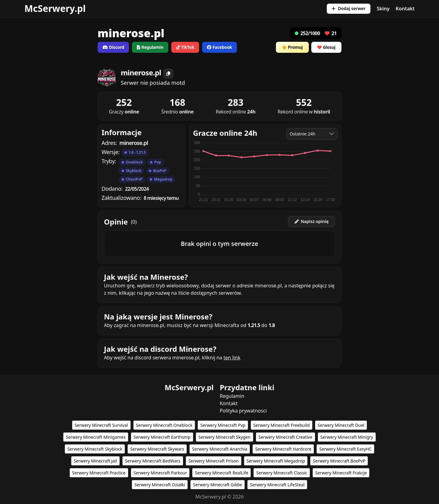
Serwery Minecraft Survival (101, 425)
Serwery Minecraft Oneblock (164, 425)
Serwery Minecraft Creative (286, 437)
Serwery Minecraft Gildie (218, 485)
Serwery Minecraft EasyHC (345, 449)
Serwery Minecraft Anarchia (220, 449)
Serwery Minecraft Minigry (347, 437)
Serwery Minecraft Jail (95, 461)
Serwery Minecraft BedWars (153, 461)
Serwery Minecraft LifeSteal (277, 485)
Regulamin (232, 396)
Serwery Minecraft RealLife (221, 473)
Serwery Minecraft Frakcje (341, 473)
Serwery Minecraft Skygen (225, 437)
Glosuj (326, 47)
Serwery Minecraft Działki (160, 485)
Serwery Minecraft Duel (341, 425)
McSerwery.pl (55, 8)
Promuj (292, 47)
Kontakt (405, 9)
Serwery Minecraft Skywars (157, 449)
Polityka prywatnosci (243, 411)
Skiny (383, 9)
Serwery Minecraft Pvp (223, 425)
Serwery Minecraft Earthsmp (162, 437)
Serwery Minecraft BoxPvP (339, 461)
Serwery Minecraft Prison (214, 461)
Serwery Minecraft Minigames (96, 437)
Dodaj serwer (349, 8)
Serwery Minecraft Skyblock (95, 449)
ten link (232, 358)
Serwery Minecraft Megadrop (276, 461)
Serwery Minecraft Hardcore (283, 449)
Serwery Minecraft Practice (99, 473)
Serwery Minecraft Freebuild (282, 425)
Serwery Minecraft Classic (282, 473)
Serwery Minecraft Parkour (160, 473)
